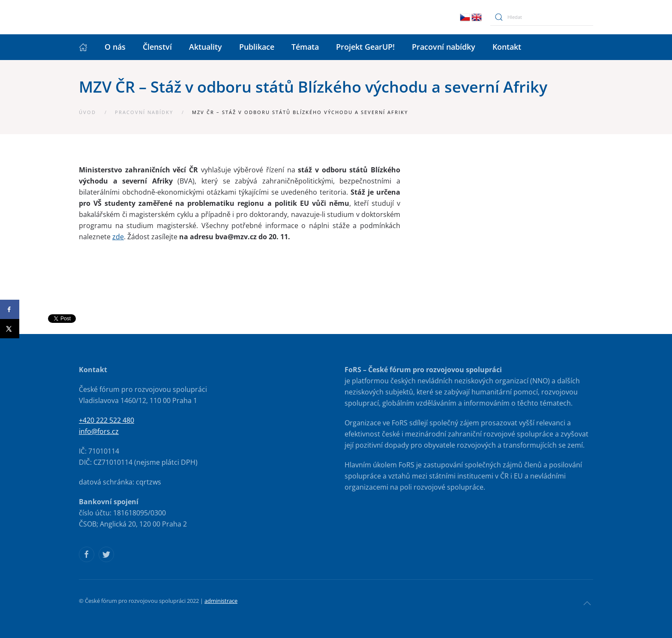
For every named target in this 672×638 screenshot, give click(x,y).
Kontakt (507, 47)
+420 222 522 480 (106, 420)
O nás (115, 47)
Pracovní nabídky (444, 47)
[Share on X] (10, 329)
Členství (157, 47)
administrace (221, 601)
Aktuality (205, 47)
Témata (305, 47)
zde (118, 237)
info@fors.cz (99, 431)
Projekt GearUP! (365, 47)
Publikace (257, 47)
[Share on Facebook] (10, 309)
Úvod (87, 112)
